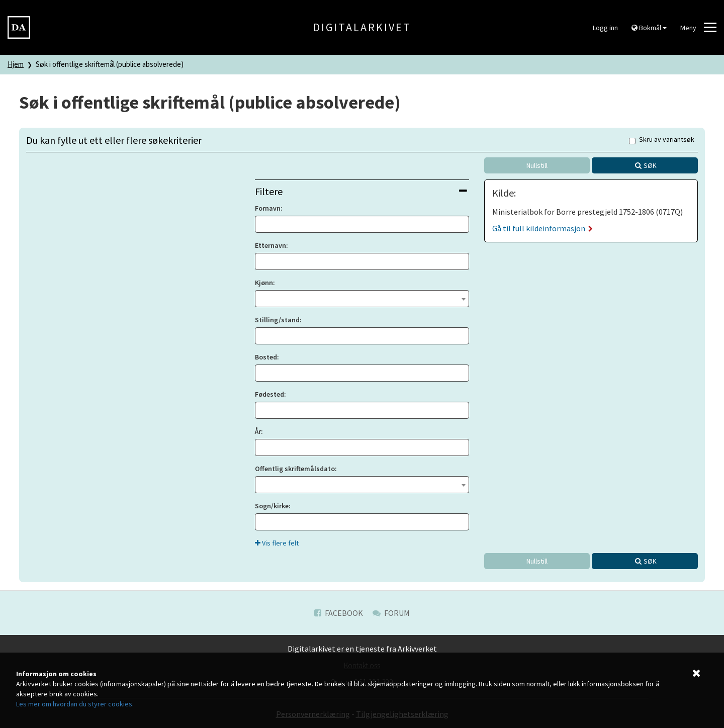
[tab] (362, 191)
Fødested (269, 394)
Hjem (16, 64)
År (258, 431)
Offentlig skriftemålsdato (295, 469)
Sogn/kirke (272, 506)
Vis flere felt (277, 543)
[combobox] (362, 299)
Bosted (266, 357)
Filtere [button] (361, 191)
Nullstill (537, 165)
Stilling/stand (277, 320)
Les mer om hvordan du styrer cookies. (75, 704)
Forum (391, 613)
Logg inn (605, 28)
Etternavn (270, 245)
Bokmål (649, 28)
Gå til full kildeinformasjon (543, 228)
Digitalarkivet (362, 27)
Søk (650, 165)
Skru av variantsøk (662, 140)
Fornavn (268, 208)
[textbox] (362, 298)
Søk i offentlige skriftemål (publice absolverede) (110, 64)
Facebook (339, 613)
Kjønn (264, 283)
